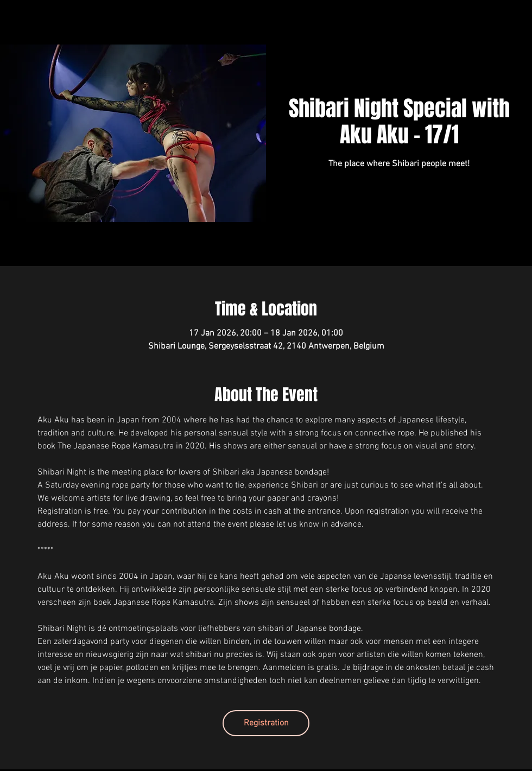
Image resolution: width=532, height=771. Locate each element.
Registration (266, 723)
